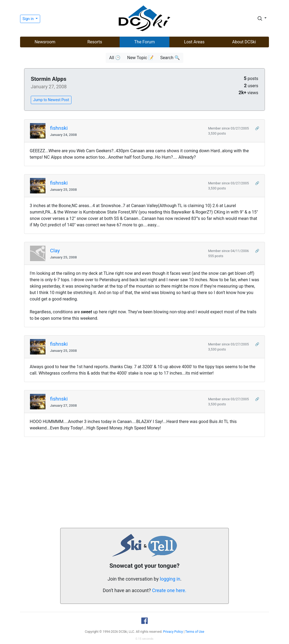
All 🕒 (115, 58)
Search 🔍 (170, 58)
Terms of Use (195, 632)
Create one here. (169, 590)
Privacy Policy (173, 632)
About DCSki (244, 42)
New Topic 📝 (140, 58)
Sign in (28, 19)
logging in (170, 579)
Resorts (95, 42)
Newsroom (45, 42)
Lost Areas (194, 42)
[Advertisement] (144, 482)
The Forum (145, 42)
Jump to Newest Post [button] (51, 100)
